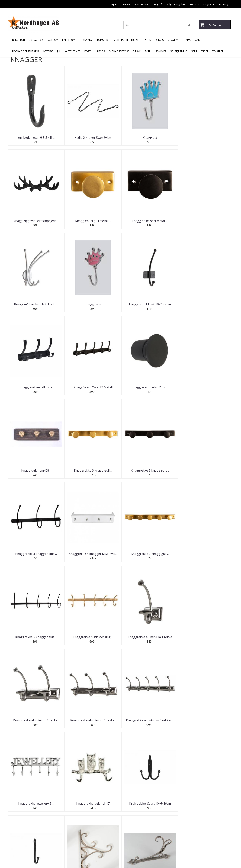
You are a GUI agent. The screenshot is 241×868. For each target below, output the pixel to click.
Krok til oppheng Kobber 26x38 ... (36, 720)
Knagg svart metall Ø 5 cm (205, 304)
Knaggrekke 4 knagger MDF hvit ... (36, 471)
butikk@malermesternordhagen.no (31, 849)
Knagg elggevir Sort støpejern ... (205, 138)
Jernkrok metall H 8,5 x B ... (36, 138)
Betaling (223, 4)
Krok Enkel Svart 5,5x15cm (205, 637)
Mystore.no (17, 858)
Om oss (126, 4)
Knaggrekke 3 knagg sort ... (149, 387)
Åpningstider (220, 12)
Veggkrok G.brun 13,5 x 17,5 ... (149, 804)
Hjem (114, 4)
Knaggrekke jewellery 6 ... (36, 637)
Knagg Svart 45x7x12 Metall (149, 304)
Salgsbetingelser (176, 4)
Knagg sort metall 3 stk (92, 304)
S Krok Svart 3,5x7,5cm (36, 804)
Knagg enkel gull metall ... (36, 221)
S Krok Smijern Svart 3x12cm (149, 720)
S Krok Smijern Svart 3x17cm (205, 720)
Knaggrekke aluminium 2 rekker (92, 554)
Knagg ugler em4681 (36, 387)
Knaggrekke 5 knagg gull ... (92, 471)
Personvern (202, 12)
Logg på (157, 4)
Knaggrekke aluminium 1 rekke (36, 554)
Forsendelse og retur (202, 4)
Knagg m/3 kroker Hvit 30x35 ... (149, 221)
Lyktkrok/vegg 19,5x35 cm (92, 720)
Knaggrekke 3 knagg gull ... (92, 387)
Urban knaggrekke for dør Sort (92, 804)
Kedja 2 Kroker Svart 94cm (92, 138)
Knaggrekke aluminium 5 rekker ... (205, 554)
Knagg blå (149, 138)
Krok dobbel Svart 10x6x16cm (149, 637)
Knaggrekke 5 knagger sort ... (149, 471)
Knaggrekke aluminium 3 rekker (149, 554)
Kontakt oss (142, 4)
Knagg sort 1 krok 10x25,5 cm (36, 304)
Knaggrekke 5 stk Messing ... (205, 471)
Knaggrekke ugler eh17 (92, 637)
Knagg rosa (205, 221)
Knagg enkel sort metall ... (92, 221)
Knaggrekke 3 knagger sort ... (205, 387)
